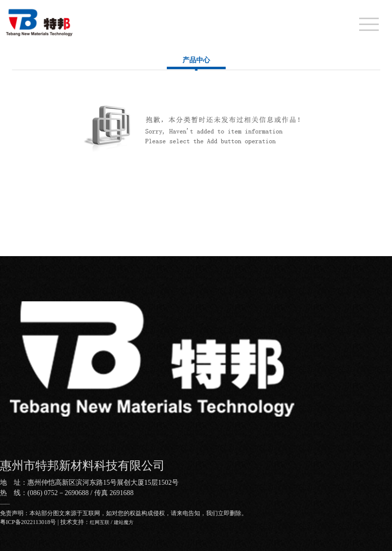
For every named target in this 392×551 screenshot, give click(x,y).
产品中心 (196, 60)
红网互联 (100, 522)
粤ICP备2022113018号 (28, 522)
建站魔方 (124, 522)
